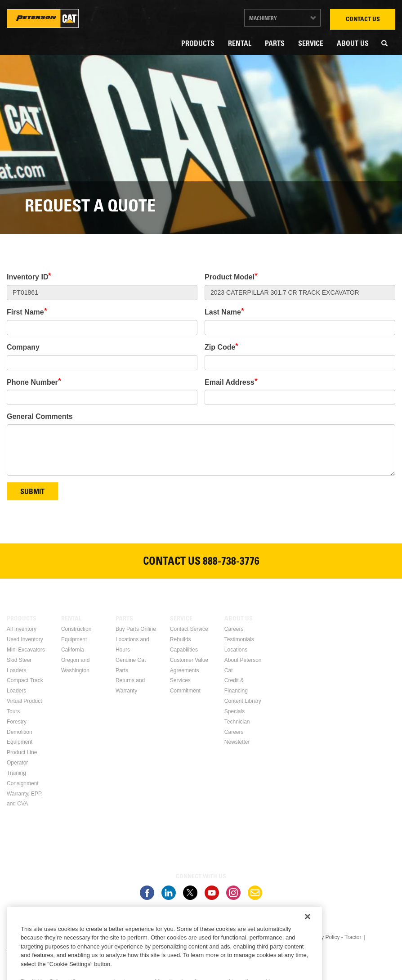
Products (198, 44)
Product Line (22, 752)
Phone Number (32, 382)
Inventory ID (27, 277)
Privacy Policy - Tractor (334, 937)
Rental (240, 44)
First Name (25, 312)
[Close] (308, 944)
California (73, 650)
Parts (275, 44)
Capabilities (184, 650)
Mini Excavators (26, 650)
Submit (32, 492)
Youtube (212, 893)
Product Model (230, 277)
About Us (353, 44)
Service (311, 44)
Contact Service (189, 629)
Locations (236, 650)
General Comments (40, 416)
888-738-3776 (231, 562)
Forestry (17, 722)
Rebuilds (181, 639)
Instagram (233, 893)
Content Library (243, 701)
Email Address (230, 382)
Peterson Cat (43, 18)
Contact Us (363, 20)
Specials (234, 711)
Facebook (147, 893)
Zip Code (220, 347)
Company (23, 347)
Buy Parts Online (136, 629)
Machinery (263, 19)
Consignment (23, 783)
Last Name (223, 312)
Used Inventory (25, 639)
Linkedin (169, 893)
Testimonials (239, 639)
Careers (234, 629)
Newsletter (237, 742)
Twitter (190, 893)
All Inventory (22, 629)
